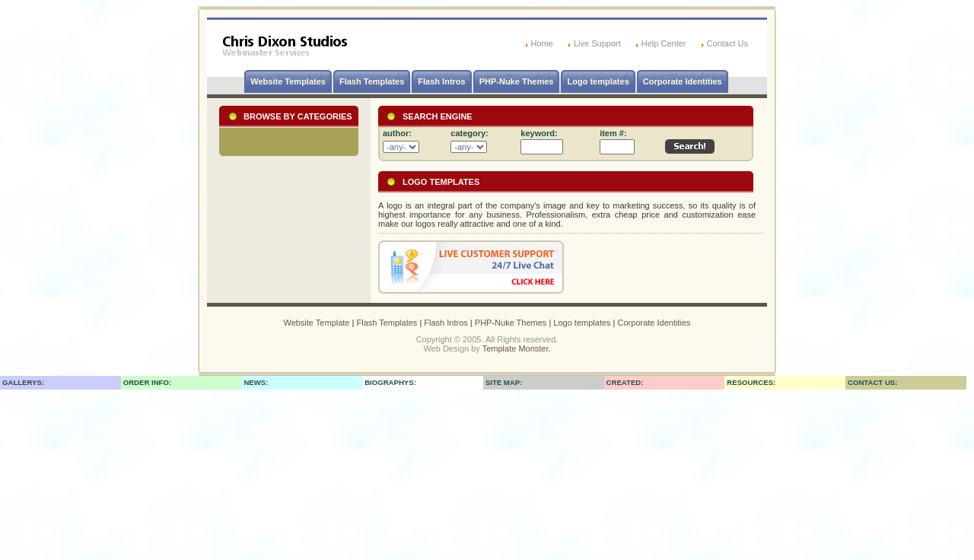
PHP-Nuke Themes (517, 81)
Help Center (664, 43)
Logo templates (598, 81)
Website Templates (288, 81)
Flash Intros (441, 81)
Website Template (316, 323)
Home (542, 43)
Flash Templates (372, 81)
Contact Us (727, 43)
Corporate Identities (683, 81)
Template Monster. (517, 348)
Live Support (597, 43)
